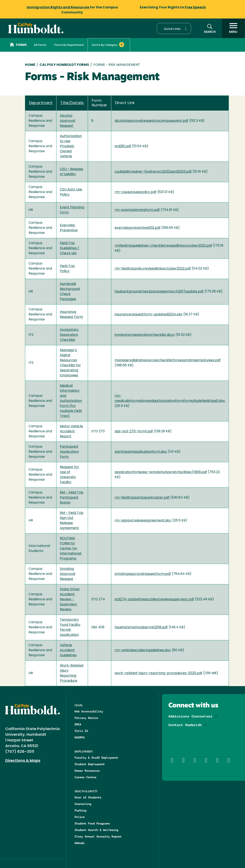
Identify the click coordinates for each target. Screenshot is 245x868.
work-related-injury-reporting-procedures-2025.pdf (159, 673)
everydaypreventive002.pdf (138, 228)
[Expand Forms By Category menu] (122, 45)
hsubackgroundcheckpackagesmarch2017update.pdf (159, 292)
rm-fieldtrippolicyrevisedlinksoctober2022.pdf (153, 269)
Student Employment (90, 764)
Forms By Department (69, 45)
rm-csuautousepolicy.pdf (136, 192)
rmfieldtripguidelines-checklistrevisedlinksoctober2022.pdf (163, 246)
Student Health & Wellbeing (96, 830)
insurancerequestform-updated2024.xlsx (149, 315)
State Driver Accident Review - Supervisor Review (70, 599)
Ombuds (80, 843)
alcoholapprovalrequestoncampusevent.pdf (151, 121)
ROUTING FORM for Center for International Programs (71, 549)
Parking (80, 810)
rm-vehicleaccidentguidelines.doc (143, 650)
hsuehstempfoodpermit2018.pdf (141, 627)
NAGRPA (80, 737)
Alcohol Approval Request (67, 121)
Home (30, 65)
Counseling (83, 804)
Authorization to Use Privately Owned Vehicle (71, 146)
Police (80, 817)
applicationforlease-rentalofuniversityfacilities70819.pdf (161, 472)
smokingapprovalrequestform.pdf (143, 574)
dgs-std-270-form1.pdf (134, 431)
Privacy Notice (86, 718)
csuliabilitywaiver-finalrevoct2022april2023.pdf (153, 172)
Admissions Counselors (190, 716)
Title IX (81, 731)
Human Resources (87, 771)
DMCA (78, 724)
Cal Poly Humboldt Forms (64, 65)
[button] (174, 28)
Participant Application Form (69, 452)
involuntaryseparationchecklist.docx (145, 335)
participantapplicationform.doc (141, 452)
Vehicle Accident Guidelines (68, 650)
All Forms (40, 45)
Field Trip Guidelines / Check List (69, 248)
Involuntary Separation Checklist (69, 335)
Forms (18, 45)
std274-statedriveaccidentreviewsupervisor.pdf (154, 599)
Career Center (85, 777)
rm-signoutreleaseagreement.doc (143, 521)
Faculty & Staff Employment (96, 758)
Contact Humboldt (185, 725)
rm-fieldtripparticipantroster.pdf (142, 498)
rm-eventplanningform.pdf (137, 210)
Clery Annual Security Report (98, 836)
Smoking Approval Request (67, 574)
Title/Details (72, 103)
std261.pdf (123, 146)
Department (41, 103)
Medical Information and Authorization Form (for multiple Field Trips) (71, 401)
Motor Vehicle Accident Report (71, 431)
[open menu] (233, 28)
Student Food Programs (92, 823)
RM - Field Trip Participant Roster (72, 498)
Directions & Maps (23, 761)
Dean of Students (88, 797)
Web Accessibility (89, 711)
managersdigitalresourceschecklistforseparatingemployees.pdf (168, 360)
